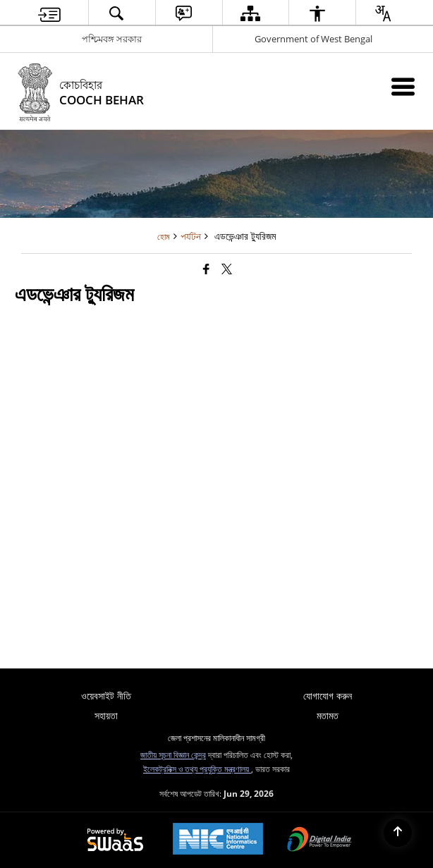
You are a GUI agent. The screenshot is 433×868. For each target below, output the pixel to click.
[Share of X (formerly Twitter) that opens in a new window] (227, 269)
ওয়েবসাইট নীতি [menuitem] (106, 696)
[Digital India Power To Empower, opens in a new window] (319, 841)
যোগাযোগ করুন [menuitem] (328, 696)
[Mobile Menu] (403, 86)
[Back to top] (398, 833)
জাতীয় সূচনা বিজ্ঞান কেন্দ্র (173, 754)
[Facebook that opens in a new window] (206, 269)
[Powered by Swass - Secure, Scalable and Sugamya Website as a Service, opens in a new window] (115, 841)
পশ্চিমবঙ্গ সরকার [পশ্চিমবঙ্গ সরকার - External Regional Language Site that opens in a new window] (112, 39)
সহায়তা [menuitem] (106, 715)
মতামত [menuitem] (328, 715)
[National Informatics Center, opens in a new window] (218, 840)
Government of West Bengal (313, 39)
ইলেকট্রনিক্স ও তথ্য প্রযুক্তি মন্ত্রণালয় (197, 769)
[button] (116, 13)
